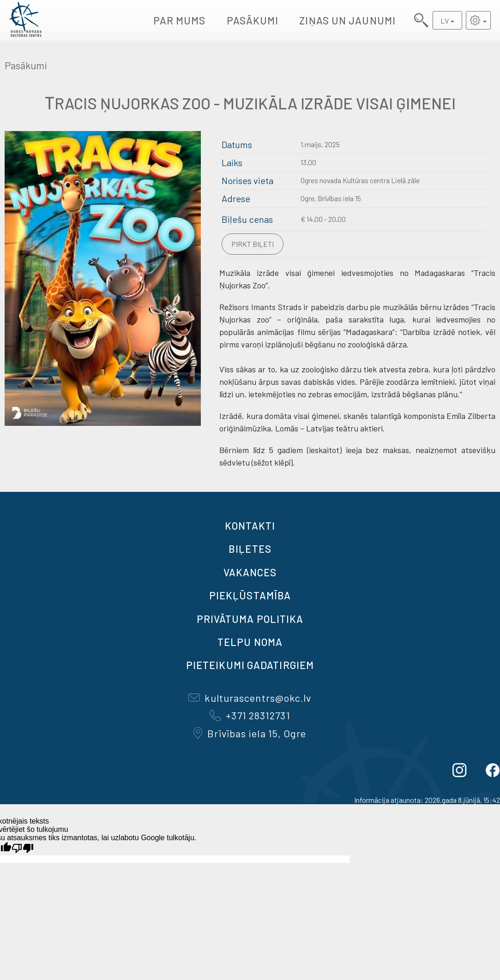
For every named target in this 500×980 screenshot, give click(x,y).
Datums (237, 144)
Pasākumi (253, 20)
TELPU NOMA (250, 642)
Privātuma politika (250, 619)
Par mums (180, 20)
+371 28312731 (250, 715)
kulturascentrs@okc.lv (250, 698)
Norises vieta (247, 180)
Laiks (232, 162)
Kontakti (250, 526)
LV (445, 21)
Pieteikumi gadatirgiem (250, 665)
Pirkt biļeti (253, 244)
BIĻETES (250, 549)
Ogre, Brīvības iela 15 (331, 198)
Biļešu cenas (247, 219)
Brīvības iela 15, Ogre (250, 733)
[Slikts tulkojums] (23, 848)
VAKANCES (250, 572)
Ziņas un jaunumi (347, 20)
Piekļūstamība (250, 595)
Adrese (236, 198)
